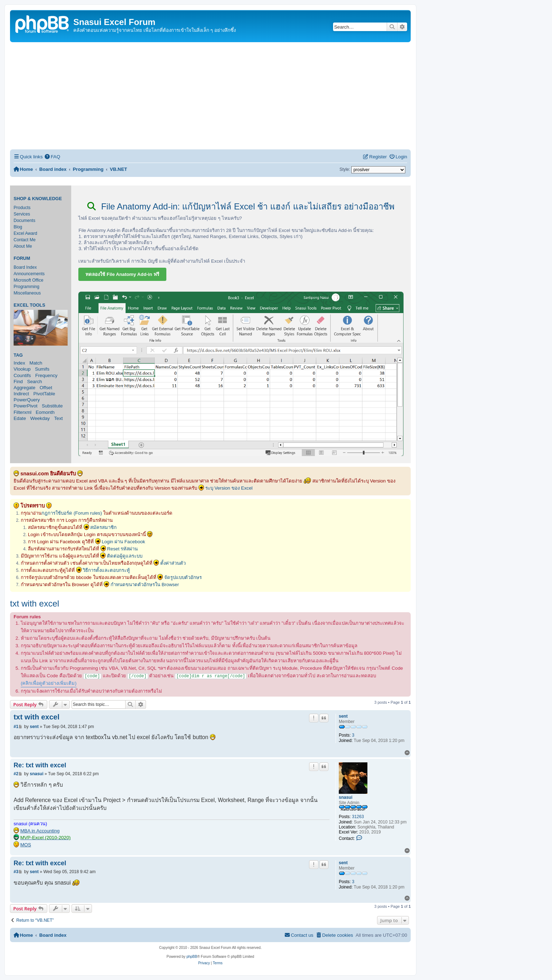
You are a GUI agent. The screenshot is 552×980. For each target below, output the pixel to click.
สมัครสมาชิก (103, 527)
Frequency (46, 375)
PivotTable (44, 394)
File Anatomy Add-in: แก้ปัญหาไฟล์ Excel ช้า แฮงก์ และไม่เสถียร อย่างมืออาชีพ (241, 206)
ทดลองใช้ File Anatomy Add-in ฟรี (122, 274)
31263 (358, 817)
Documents (25, 221)
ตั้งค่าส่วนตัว (173, 563)
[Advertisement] (210, 96)
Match (36, 363)
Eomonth (45, 412)
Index (19, 363)
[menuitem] (52, 157)
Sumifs (42, 369)
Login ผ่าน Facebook (123, 542)
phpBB (192, 957)
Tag (18, 355)
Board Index (25, 267)
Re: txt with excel (40, 765)
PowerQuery (27, 400)
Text (58, 418)
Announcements (29, 274)
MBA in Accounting (40, 831)
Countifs (22, 375)
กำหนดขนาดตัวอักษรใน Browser (145, 585)
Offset (46, 388)
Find (18, 382)
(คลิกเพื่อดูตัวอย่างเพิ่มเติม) (49, 683)
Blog (18, 227)
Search (35, 382)
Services (22, 214)
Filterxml (23, 412)
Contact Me (25, 240)
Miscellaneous (27, 293)
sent (343, 716)
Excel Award (25, 233)
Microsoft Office (28, 280)
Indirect (21, 394)
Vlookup (22, 369)
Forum (22, 258)
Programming (26, 287)
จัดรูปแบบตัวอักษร (183, 577)
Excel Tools (29, 305)
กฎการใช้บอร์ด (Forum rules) (72, 513)
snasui (346, 797)
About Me (23, 246)
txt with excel (35, 603)
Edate (20, 418)
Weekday (40, 418)
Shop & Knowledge (38, 199)
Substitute (52, 406)
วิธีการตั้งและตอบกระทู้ (106, 570)
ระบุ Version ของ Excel (229, 488)
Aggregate (25, 388)
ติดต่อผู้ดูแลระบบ (125, 556)
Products (22, 208)
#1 (16, 727)
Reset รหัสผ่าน (122, 549)
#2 (16, 774)
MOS (26, 845)
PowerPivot (26, 406)
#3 (16, 872)
